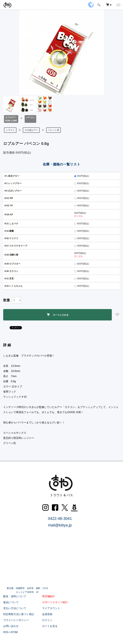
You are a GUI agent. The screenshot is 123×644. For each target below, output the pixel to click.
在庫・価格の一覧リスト (62, 164)
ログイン (47, 620)
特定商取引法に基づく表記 (19, 614)
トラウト (10, 130)
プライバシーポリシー (16, 620)
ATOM (14, 632)
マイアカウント (51, 608)
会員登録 (47, 614)
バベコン (30, 117)
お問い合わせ (11, 626)
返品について (11, 602)
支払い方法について (15, 608)
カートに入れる (58, 315)
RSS (6, 632)
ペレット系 (53, 130)
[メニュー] (118, 5)
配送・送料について (15, 596)
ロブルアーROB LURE (11, 119)
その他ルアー (31, 130)
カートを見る (50, 626)
